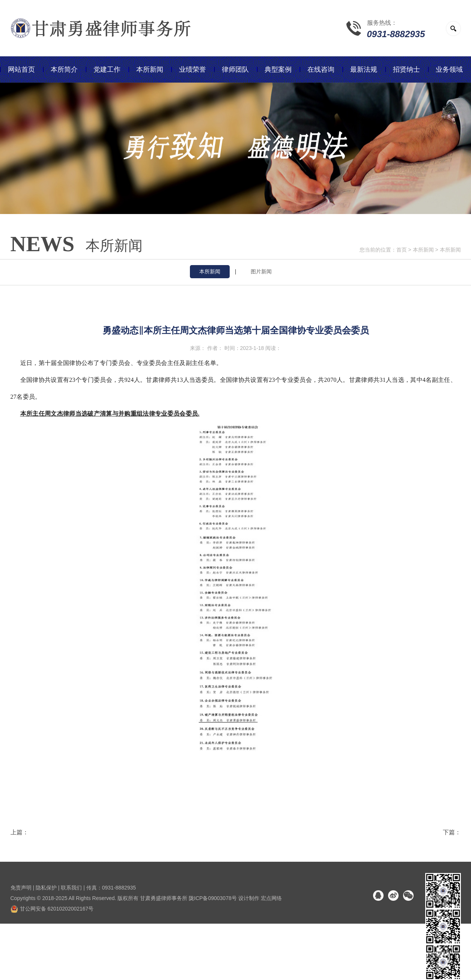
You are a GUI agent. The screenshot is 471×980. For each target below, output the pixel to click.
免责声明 (21, 888)
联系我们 (71, 888)
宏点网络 (271, 898)
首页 (402, 250)
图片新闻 (261, 271)
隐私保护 (46, 888)
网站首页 (21, 69)
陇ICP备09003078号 (213, 898)
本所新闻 (423, 250)
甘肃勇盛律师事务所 (164, 898)
